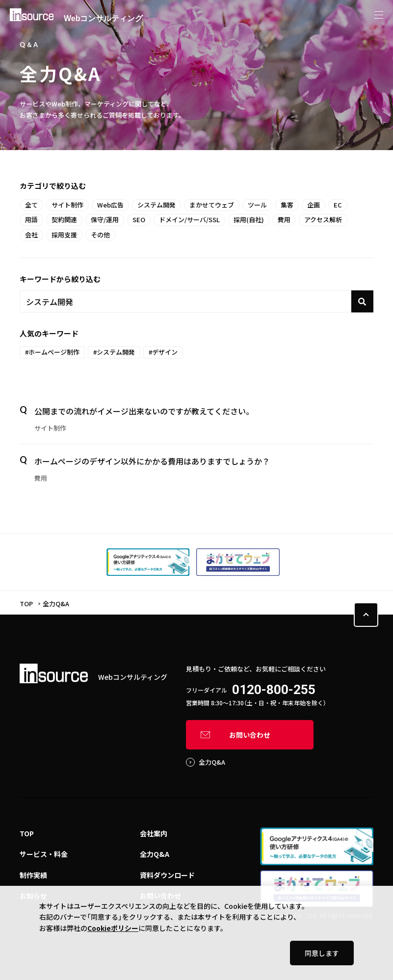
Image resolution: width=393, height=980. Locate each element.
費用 (284, 219)
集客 (287, 205)
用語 (31, 219)
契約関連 (64, 219)
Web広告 (110, 205)
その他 (100, 235)
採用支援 (64, 235)
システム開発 (157, 205)
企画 (314, 205)
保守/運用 (105, 219)
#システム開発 (114, 352)
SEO (139, 219)
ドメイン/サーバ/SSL (189, 219)
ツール (257, 205)
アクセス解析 (323, 219)
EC (338, 205)
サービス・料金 (44, 854)
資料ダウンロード (167, 875)
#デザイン (163, 352)
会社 (31, 235)
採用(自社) (249, 219)
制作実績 (33, 875)
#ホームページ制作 (52, 352)
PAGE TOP (366, 615)
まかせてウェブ (212, 205)
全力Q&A (212, 762)
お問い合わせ (250, 735)
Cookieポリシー (113, 928)
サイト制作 (67, 205)
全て (31, 205)
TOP (26, 604)
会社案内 (154, 833)
